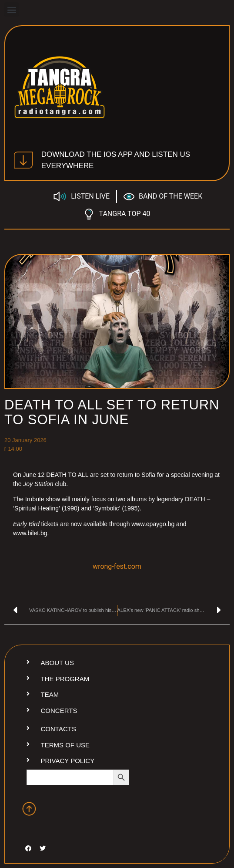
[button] (12, 9)
